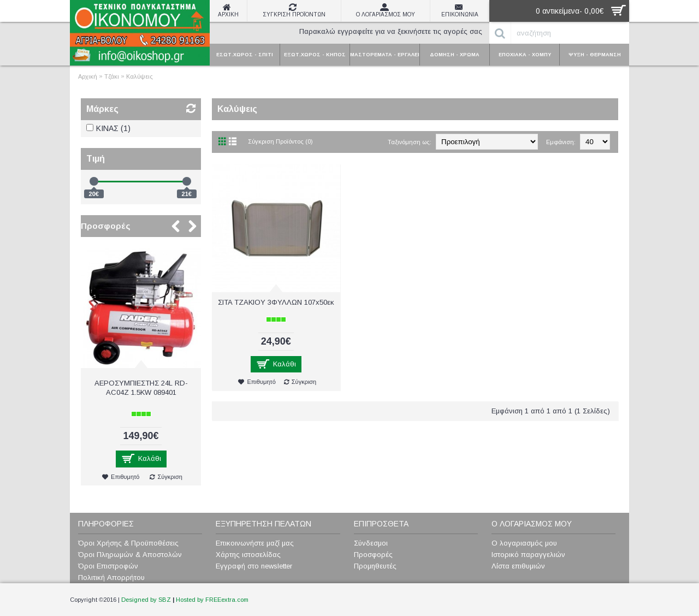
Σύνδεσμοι (371, 543)
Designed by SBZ (146, 600)
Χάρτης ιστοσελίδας (248, 555)
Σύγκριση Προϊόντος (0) (280, 141)
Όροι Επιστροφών (108, 566)
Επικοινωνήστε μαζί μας (255, 543)
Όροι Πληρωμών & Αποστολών (130, 555)
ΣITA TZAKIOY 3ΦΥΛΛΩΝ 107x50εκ (276, 302)
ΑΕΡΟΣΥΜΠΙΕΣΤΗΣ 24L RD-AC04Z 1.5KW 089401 (141, 388)
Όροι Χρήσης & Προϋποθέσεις (128, 543)
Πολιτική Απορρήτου (111, 577)
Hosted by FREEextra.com (212, 600)
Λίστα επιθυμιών (518, 566)
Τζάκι (112, 76)
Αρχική (88, 76)
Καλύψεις (140, 76)
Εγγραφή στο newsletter (254, 566)
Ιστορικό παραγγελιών (528, 555)
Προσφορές (106, 226)
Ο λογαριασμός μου (524, 543)
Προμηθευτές (375, 566)
